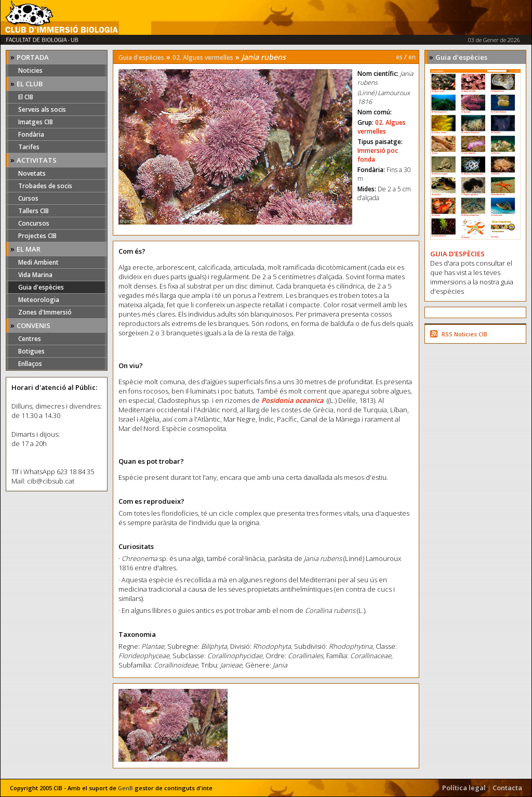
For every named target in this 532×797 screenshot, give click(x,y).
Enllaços (30, 364)
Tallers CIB (34, 211)
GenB (125, 788)
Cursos (28, 198)
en (412, 57)
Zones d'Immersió (45, 312)
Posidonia (278, 400)
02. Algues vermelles (203, 57)
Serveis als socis (42, 109)
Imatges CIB (36, 122)
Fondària (31, 134)
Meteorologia (39, 300)
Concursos (34, 223)
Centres (30, 339)
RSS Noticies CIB (464, 334)
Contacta (507, 788)
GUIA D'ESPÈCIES (457, 254)
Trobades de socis (45, 186)
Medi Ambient (38, 262)
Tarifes (29, 147)
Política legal (464, 788)
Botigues (31, 351)
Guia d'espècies (41, 287)
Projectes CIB (37, 236)
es (399, 57)
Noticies (30, 70)
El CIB (26, 97)
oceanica (309, 400)
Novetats (32, 173)
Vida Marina (35, 275)
